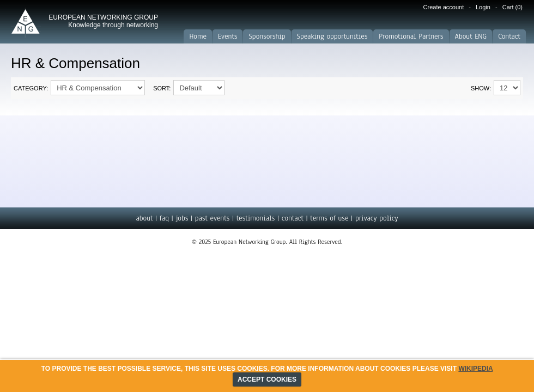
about (144, 218)
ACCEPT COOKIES (267, 379)
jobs (182, 218)
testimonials (256, 218)
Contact (509, 36)
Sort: (162, 88)
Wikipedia (475, 369)
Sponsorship (267, 36)
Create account (444, 7)
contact (293, 218)
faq (164, 218)
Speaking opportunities (332, 36)
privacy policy (377, 218)
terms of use (329, 218)
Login (483, 7)
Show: (481, 88)
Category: (31, 88)
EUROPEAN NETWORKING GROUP (103, 21)
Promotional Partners (411, 36)
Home (198, 36)
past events (212, 218)
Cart (512, 7)
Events (227, 36)
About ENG (471, 36)
